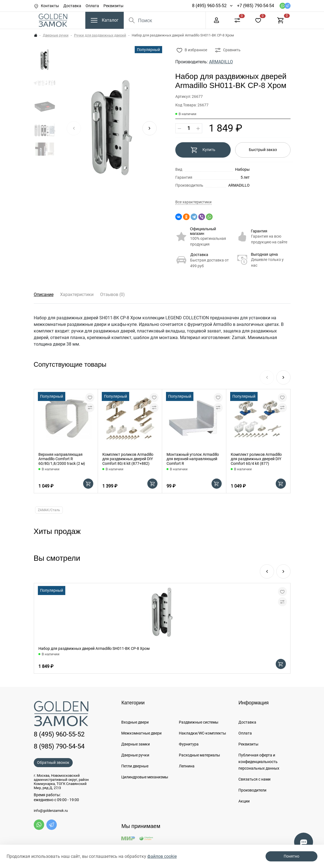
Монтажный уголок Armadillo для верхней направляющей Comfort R (193, 459)
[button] (150, 128)
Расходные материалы (199, 755)
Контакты (50, 6)
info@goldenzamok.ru (51, 811)
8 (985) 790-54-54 (59, 746)
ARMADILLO (221, 62)
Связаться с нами (254, 779)
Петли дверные (135, 766)
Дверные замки (136, 744)
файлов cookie (162, 856)
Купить (203, 150)
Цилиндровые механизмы (145, 777)
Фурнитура (189, 744)
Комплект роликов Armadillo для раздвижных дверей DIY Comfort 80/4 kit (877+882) (128, 459)
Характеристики (77, 294)
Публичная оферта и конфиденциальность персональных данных (259, 762)
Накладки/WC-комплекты (202, 733)
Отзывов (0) (112, 294)
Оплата (92, 6)
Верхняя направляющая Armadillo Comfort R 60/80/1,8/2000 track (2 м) (62, 459)
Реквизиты (113, 6)
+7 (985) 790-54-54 (256, 6)
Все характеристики (193, 202)
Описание (44, 294)
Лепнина (187, 766)
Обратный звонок (53, 762)
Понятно (291, 856)
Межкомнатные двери (141, 733)
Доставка (72, 6)
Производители (252, 790)
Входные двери (135, 722)
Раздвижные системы (199, 722)
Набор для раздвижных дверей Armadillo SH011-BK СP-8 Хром (94, 648)
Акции (244, 801)
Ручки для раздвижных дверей (100, 35)
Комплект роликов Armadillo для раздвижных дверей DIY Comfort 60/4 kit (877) (256, 459)
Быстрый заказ (263, 150)
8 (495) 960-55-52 (209, 6)
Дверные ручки (56, 35)
